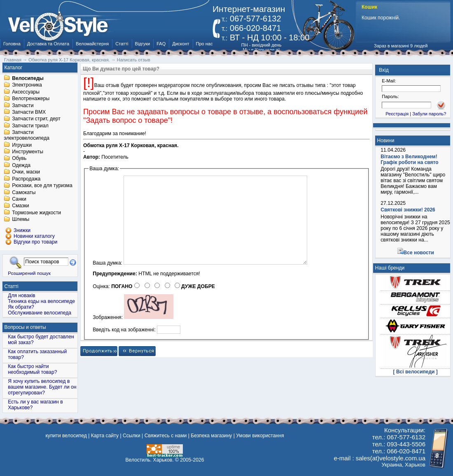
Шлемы (21, 220)
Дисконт (181, 44)
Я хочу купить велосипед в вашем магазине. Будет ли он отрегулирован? (42, 387)
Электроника (27, 85)
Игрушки (22, 145)
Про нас (204, 44)
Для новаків (21, 295)
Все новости (419, 253)
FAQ (161, 44)
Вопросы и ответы (25, 327)
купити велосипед (66, 436)
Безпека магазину (211, 436)
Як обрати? (21, 307)
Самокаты (24, 192)
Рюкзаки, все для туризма (42, 186)
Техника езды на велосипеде (41, 301)
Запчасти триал (30, 126)
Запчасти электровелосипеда (27, 136)
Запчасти (23, 106)
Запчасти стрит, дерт (36, 119)
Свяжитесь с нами (166, 436)
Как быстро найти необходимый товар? (32, 369)
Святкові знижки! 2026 (408, 210)
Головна (12, 44)
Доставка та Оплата (48, 44)
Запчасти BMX (29, 112)
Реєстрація (397, 114)
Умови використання (260, 436)
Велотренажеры (31, 99)
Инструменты (28, 152)
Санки (19, 199)
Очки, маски (26, 172)
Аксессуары (26, 92)
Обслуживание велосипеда (40, 313)
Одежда (21, 165)
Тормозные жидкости (36, 213)
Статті (122, 44)
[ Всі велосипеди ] (416, 372)
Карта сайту (105, 436)
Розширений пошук (29, 273)
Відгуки (143, 44)
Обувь (19, 159)
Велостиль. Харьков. (150, 460)
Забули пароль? (429, 114)
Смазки (20, 206)
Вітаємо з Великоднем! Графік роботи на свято (409, 159)
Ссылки (132, 436)
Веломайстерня (92, 44)
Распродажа (26, 179)
